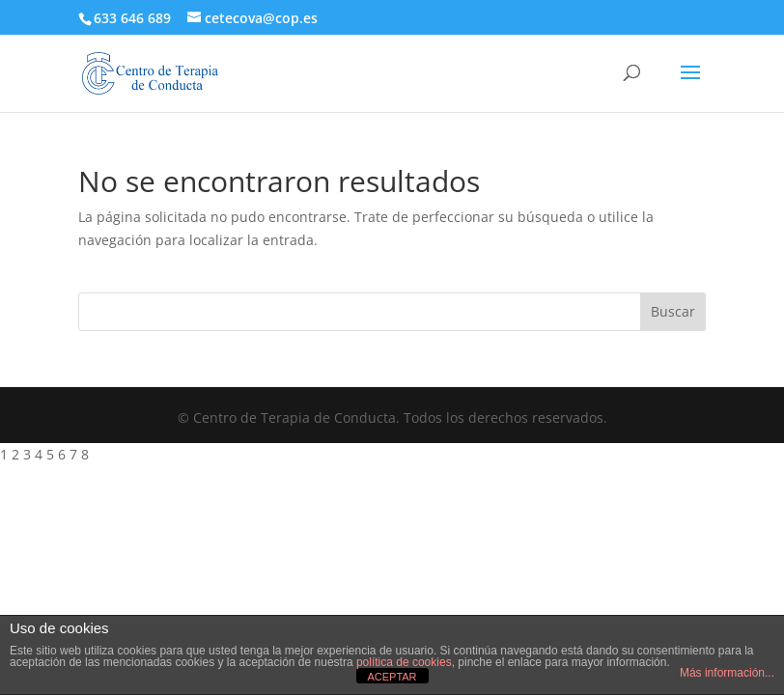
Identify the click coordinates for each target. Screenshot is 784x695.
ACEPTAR (392, 677)
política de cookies (404, 662)
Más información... (727, 673)
